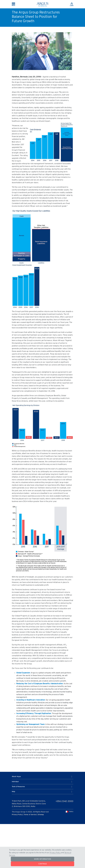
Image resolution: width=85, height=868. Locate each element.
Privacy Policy (55, 853)
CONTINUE (43, 864)
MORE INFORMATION (43, 859)
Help (42, 792)
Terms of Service (30, 815)
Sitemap (41, 815)
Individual (42, 782)
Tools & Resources (42, 787)
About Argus (42, 777)
